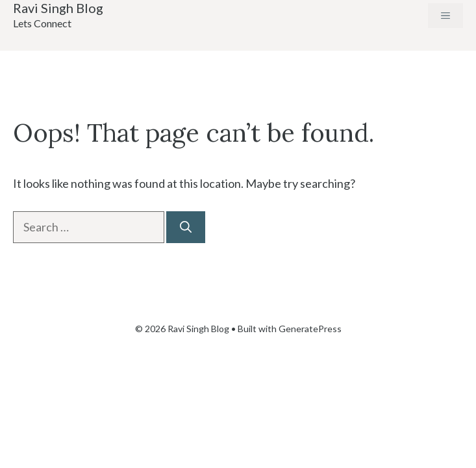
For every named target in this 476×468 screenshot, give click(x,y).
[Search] (186, 227)
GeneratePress (310, 329)
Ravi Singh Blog (58, 8)
